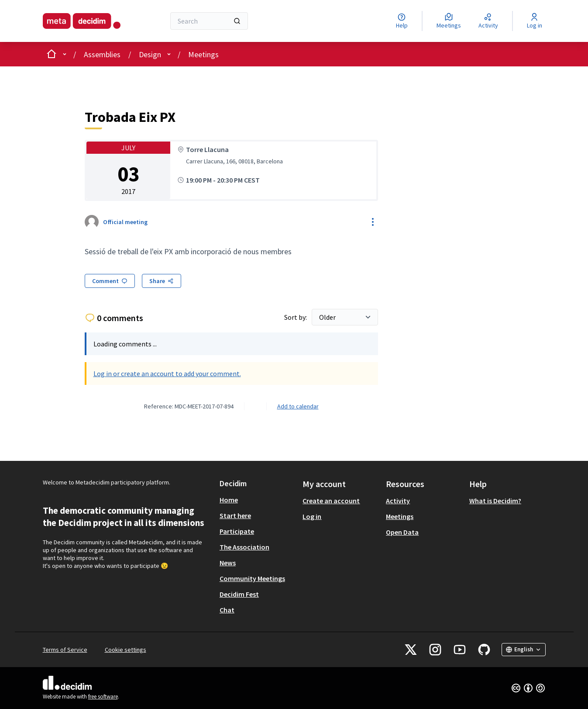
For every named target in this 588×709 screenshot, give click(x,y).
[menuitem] (258, 500)
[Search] (209, 21)
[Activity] (488, 21)
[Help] (402, 21)
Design (150, 54)
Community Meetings (252, 578)
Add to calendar (298, 406)
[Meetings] (449, 21)
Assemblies (102, 54)
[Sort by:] (345, 317)
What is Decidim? (495, 501)
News (228, 563)
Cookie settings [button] (126, 650)
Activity (398, 501)
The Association (244, 547)
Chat (227, 610)
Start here (235, 515)
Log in (312, 516)
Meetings (203, 54)
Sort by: (296, 317)
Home (229, 500)
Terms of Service (65, 650)
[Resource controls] (373, 222)
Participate (237, 531)
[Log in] (535, 21)
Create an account (331, 501)
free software (103, 697)
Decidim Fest (239, 594)
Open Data (402, 532)
